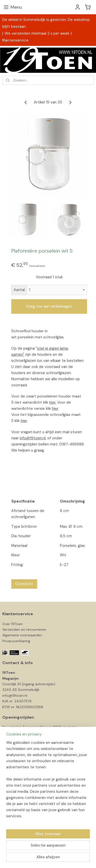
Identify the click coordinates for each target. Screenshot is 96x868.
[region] (48, 781)
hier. (53, 402)
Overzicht (24, 584)
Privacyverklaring (16, 641)
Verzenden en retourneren (24, 629)
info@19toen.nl (33, 438)
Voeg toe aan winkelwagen (49, 306)
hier (55, 409)
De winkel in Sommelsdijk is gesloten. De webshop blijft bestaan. (46, 23)
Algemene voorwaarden (22, 635)
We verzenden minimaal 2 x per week (37, 33)
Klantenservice (15, 40)
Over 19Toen (13, 624)
